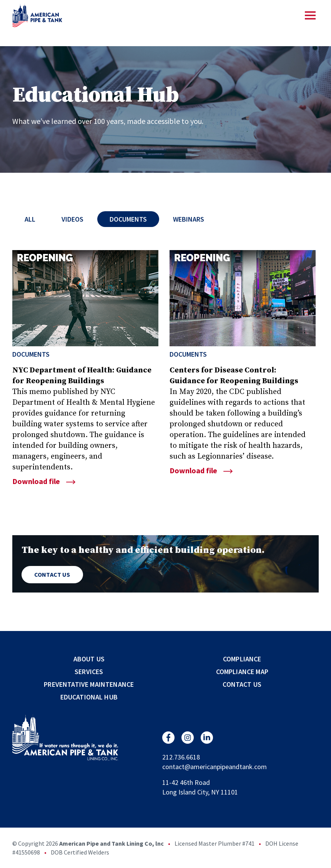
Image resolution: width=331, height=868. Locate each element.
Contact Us (52, 574)
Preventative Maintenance (89, 684)
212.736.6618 (181, 757)
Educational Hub (89, 697)
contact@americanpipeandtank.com (215, 767)
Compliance (242, 659)
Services (89, 672)
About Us (89, 659)
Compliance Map (242, 672)
